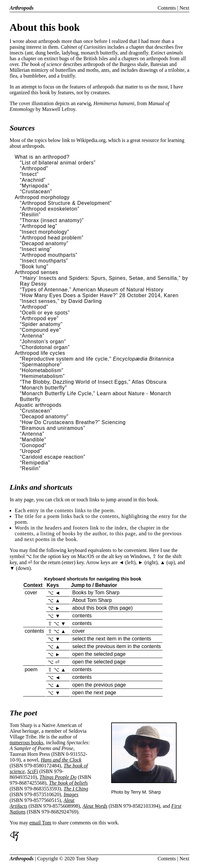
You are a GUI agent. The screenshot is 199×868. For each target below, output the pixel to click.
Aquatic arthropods (38, 405)
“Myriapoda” (35, 186)
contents (82, 616)
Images (71, 794)
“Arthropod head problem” (52, 238)
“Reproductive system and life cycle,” (66, 359)
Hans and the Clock (61, 760)
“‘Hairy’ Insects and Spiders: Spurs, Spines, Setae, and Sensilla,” (100, 278)
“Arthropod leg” (38, 226)
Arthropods (22, 8)
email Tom (40, 823)
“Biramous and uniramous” (53, 428)
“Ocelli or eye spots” (45, 313)
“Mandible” (33, 440)
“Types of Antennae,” (46, 290)
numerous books (26, 743)
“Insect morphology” (45, 232)
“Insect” (29, 174)
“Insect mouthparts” (44, 261)
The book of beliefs (68, 783)
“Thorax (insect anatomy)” (52, 220)
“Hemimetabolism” (42, 376)
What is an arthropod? (42, 157)
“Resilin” (30, 215)
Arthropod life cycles (40, 353)
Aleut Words (95, 806)
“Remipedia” (35, 463)
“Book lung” (34, 267)
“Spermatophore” (41, 365)
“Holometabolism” (42, 370)
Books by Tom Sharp (96, 593)
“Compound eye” (40, 330)
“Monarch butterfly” (43, 388)
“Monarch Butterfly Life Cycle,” (58, 393)
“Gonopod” (33, 445)
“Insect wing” (36, 249)
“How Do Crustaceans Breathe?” (60, 422)
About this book (45, 27)
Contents (167, 8)
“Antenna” (32, 336)
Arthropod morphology (42, 197)
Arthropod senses (37, 272)
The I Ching (76, 789)
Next (184, 8)
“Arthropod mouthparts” (49, 255)
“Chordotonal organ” (45, 347)
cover (31, 593)
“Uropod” (31, 451)
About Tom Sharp (92, 600)
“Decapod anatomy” (44, 243)
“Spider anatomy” (41, 324)
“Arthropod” (34, 168)
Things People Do (58, 777)
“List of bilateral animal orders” (58, 163)
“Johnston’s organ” (43, 342)
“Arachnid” (33, 180)
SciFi (33, 771)
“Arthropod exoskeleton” (50, 209)
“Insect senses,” (40, 301)
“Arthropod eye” (39, 318)
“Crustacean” (36, 192)
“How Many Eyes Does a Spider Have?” (69, 295)
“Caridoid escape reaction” (53, 457)
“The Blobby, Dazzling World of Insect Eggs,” (75, 382)
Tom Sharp (87, 859)
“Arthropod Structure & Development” (66, 203)
